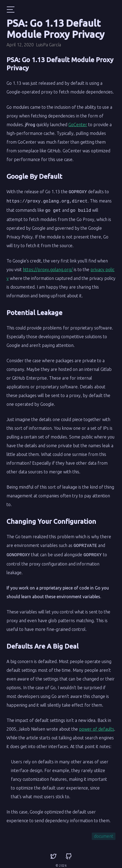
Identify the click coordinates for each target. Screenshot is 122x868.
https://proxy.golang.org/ (48, 268)
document (104, 833)
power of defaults (97, 726)
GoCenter (78, 125)
